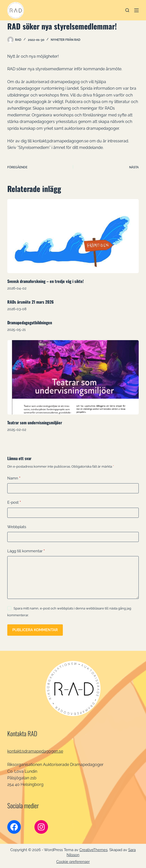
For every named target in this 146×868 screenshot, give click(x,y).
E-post (14, 503)
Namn (14, 478)
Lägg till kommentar (26, 551)
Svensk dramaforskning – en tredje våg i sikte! (45, 281)
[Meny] (136, 10)
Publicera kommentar (35, 630)
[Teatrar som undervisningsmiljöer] (73, 377)
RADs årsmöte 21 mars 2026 (31, 302)
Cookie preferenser (73, 862)
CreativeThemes (93, 850)
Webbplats (17, 527)
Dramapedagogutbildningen (30, 323)
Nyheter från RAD (66, 40)
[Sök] (127, 10)
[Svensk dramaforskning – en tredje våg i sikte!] (73, 236)
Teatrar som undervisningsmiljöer (35, 423)
